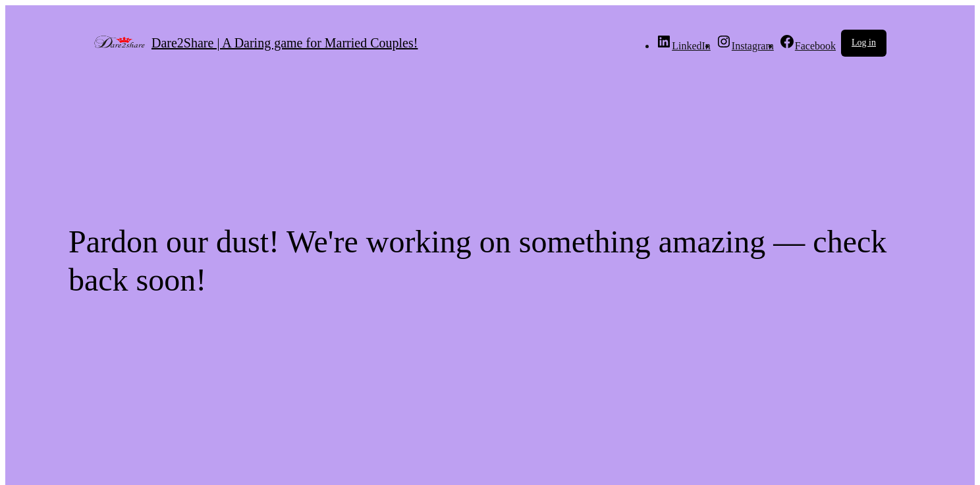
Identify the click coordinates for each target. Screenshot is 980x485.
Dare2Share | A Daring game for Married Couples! (285, 43)
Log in (864, 43)
